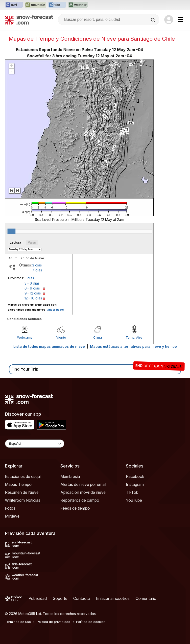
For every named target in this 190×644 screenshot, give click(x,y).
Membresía (70, 476)
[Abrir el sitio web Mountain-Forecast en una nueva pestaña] (36, 5)
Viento (61, 337)
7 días (37, 270)
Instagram (135, 484)
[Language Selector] (35, 444)
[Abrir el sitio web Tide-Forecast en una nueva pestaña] (57, 5)
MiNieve (12, 516)
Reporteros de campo (80, 500)
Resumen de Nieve (22, 492)
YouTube (134, 500)
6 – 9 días (32, 288)
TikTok (132, 492)
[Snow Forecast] (29, 20)
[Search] (153, 20)
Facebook (135, 476)
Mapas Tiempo (18, 484)
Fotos (10, 508)
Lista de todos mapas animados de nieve (49, 346)
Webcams (25, 337)
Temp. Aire (134, 337)
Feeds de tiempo (75, 508)
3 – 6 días (32, 283)
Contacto (82, 598)
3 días (37, 265)
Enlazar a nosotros (113, 598)
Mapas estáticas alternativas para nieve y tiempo (133, 346)
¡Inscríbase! (56, 310)
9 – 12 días (33, 293)
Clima (98, 337)
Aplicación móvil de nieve (83, 492)
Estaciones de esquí (23, 476)
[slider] (11, 231)
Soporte (60, 598)
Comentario (146, 598)
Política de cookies (91, 622)
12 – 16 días (33, 298)
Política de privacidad (54, 622)
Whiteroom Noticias (23, 500)
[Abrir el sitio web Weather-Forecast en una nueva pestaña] (78, 5)
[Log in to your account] (169, 20)
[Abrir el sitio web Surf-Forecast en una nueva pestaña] (14, 5)
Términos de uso (18, 622)
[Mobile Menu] (181, 20)
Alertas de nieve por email (83, 484)
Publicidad (38, 598)
